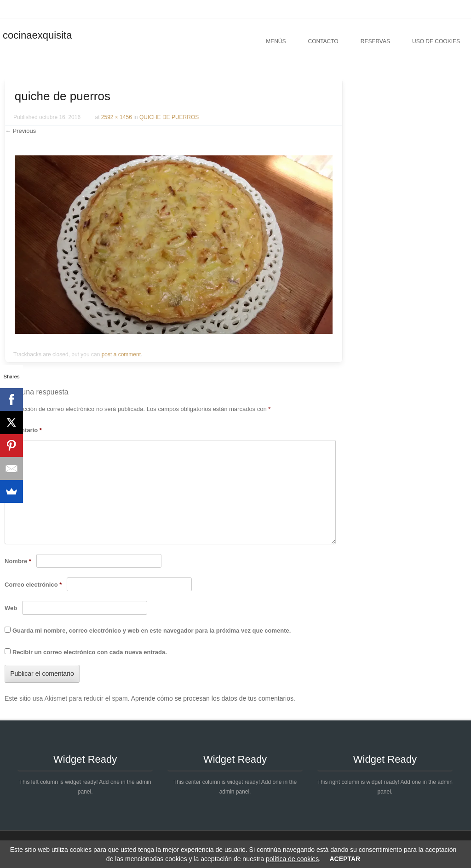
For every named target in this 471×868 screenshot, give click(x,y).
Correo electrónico (33, 585)
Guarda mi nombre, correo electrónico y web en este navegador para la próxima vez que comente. (152, 631)
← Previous (20, 131)
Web (11, 608)
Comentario (23, 430)
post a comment (121, 354)
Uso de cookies (436, 41)
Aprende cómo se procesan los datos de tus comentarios (212, 698)
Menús (276, 41)
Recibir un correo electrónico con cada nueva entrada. (90, 652)
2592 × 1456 (117, 117)
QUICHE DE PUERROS (169, 117)
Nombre (18, 561)
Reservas (375, 41)
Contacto (323, 41)
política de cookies (292, 859)
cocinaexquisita (37, 35)
